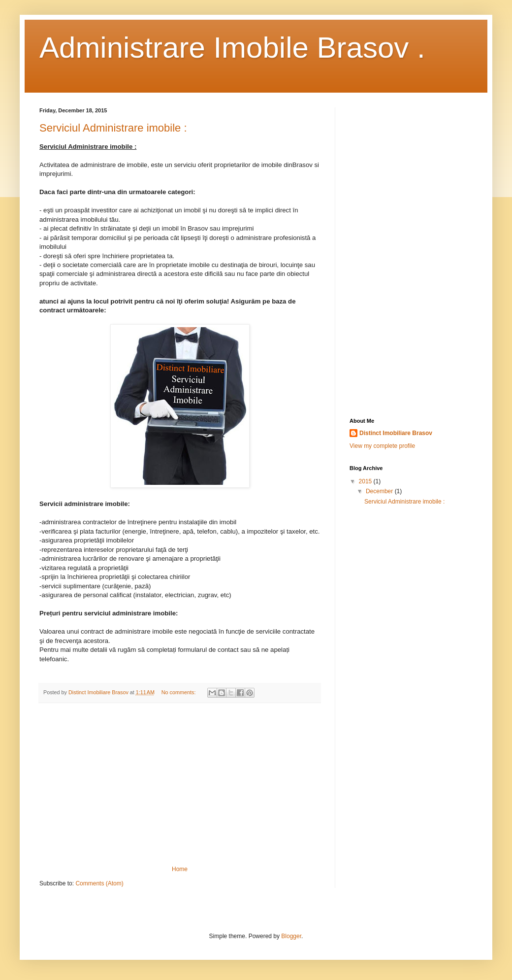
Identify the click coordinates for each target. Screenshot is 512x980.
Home (180, 869)
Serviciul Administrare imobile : (113, 128)
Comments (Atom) (99, 883)
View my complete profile (382, 446)
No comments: (179, 692)
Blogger (291, 936)
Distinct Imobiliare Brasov (396, 433)
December (380, 491)
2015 (366, 481)
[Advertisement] (180, 784)
